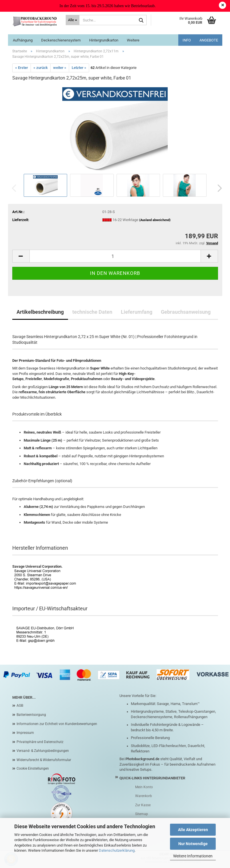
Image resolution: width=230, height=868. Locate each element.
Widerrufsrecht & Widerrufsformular (44, 760)
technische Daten (92, 312)
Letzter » (79, 68)
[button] (218, 188)
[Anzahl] (115, 256)
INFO (187, 40)
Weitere (133, 40)
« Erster (22, 68)
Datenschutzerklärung (117, 850)
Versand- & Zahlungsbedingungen (43, 751)
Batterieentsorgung (31, 715)
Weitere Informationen (193, 856)
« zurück (41, 68)
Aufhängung (23, 40)
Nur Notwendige (193, 844)
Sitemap (142, 814)
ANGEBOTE (209, 40)
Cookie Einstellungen (33, 768)
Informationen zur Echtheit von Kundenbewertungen (57, 724)
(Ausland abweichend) (155, 220)
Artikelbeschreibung (40, 312)
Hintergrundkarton (104, 40)
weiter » (60, 68)
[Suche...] (73, 20)
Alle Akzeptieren (193, 830)
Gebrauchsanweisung (186, 312)
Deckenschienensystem (61, 40)
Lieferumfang (137, 312)
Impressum (25, 733)
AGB (20, 706)
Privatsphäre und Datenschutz (40, 742)
